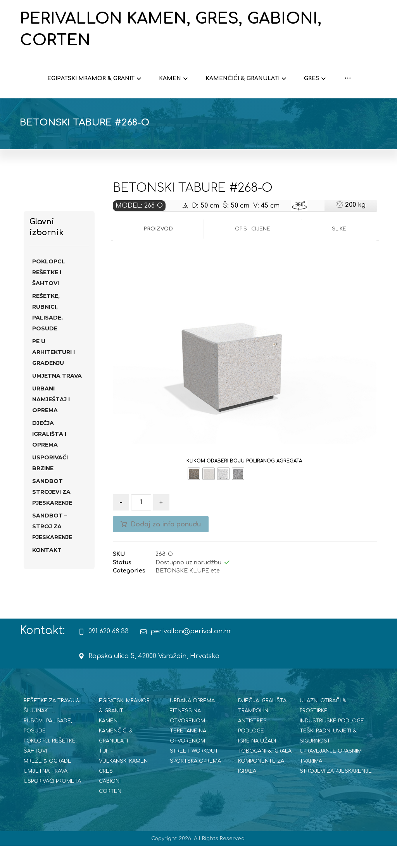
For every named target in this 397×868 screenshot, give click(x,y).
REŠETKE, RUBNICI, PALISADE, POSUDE (47, 334)
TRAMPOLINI (254, 733)
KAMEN (108, 743)
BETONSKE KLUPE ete (188, 593)
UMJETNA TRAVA (57, 398)
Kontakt (47, 572)
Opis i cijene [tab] (253, 251)
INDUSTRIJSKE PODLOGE (332, 743)
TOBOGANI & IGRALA (265, 773)
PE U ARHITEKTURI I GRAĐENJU (54, 374)
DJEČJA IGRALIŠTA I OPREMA (49, 456)
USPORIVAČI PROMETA (52, 803)
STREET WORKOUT (194, 773)
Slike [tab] (339, 251)
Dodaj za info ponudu (166, 547)
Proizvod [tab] (158, 251)
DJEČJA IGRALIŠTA (262, 723)
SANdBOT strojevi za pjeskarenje (52, 514)
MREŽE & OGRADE (47, 783)
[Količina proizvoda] (141, 524)
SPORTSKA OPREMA (195, 783)
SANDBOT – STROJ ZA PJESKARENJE (52, 548)
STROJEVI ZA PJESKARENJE (336, 793)
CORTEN (110, 813)
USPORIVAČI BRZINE (50, 485)
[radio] (194, 496)
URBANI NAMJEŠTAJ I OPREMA (51, 421)
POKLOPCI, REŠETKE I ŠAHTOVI (48, 294)
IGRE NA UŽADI (257, 763)
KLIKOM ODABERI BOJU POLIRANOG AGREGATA (244, 483)
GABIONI (110, 803)
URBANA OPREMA (192, 723)
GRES (106, 793)
